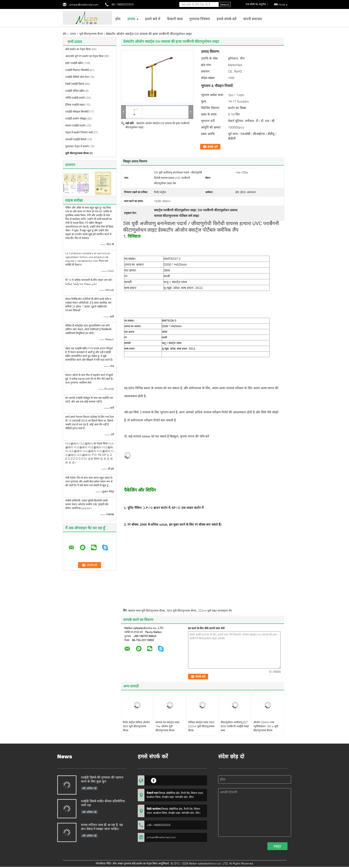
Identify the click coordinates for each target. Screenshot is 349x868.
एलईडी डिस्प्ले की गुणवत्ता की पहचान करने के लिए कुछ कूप (102, 779)
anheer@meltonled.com (84, 5)
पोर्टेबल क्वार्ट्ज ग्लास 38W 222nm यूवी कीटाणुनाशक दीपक (201, 726)
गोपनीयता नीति (103, 863)
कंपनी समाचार (253, 19)
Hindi (283, 5)
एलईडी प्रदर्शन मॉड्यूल (76, 118)
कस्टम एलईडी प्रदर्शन (75, 125)
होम (118, 19)
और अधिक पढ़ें (89, 788)
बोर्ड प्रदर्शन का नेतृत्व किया (78, 49)
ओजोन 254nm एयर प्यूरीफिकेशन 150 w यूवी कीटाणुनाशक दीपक (266, 726)
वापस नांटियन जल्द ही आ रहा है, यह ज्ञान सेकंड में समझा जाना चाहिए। (102, 827)
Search (225, 5)
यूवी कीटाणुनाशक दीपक (91, 34)
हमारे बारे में (153, 19)
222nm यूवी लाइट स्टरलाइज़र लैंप (215, 611)
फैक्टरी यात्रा (175, 19)
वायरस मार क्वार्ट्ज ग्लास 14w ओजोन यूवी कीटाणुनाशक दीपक (167, 726)
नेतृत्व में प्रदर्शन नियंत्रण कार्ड (79, 132)
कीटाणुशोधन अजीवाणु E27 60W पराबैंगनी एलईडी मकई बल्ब (235, 726)
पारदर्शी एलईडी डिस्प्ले (76, 139)
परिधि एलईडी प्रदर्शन (75, 98)
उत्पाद (131, 19)
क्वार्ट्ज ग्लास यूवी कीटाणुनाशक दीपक (146, 611)
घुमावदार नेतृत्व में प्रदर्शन (77, 146)
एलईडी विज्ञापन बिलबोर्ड (77, 70)
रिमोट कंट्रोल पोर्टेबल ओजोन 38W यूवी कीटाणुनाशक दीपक (136, 726)
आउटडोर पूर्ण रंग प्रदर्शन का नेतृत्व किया (84, 56)
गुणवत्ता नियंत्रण (200, 19)
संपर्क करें (213, 147)
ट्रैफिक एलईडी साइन (75, 105)
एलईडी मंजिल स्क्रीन (75, 91)
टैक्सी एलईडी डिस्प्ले (75, 84)
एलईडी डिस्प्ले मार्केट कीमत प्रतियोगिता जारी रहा (103, 803)
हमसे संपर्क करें (227, 19)
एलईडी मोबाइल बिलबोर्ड (77, 112)
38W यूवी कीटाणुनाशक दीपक (181, 611)
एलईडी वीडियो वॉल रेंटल (77, 77)
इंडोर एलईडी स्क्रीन (74, 63)
